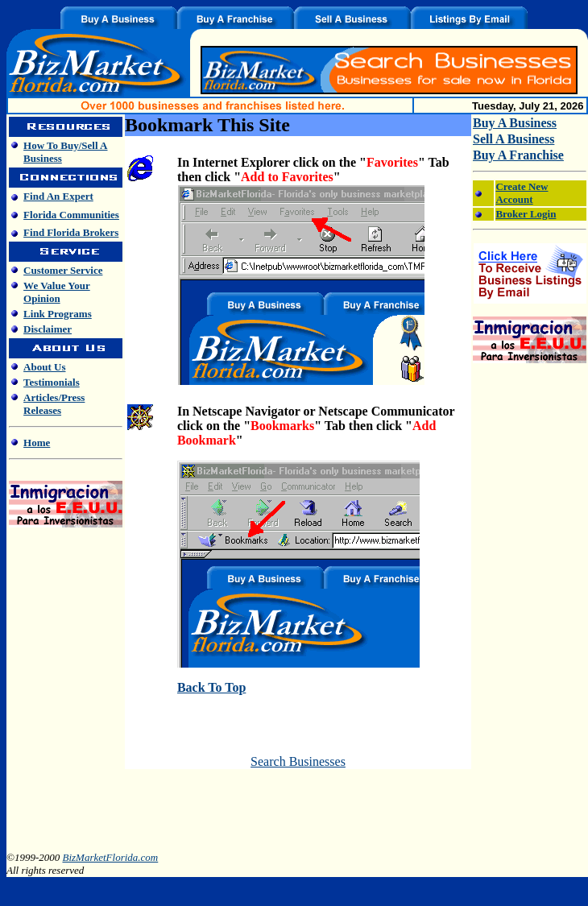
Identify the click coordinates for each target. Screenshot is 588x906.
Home (37, 443)
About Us (44, 367)
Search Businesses (298, 761)
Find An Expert (58, 196)
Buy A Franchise (518, 155)
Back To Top (211, 687)
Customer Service (63, 270)
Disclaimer (48, 329)
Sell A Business (513, 139)
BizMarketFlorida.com (110, 857)
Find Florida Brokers (71, 232)
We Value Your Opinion (57, 292)
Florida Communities (71, 215)
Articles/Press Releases (54, 404)
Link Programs (58, 314)
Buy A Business (515, 123)
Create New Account (522, 193)
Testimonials (52, 382)
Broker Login (526, 214)
